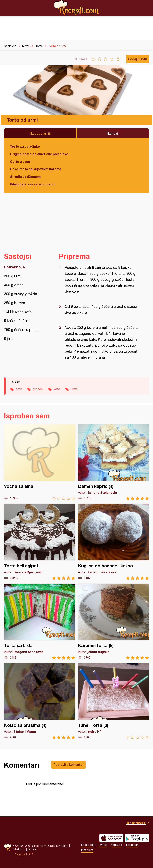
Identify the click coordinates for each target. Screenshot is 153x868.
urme (74, 389)
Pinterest (87, 850)
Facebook (88, 845)
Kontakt (32, 849)
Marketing (19, 849)
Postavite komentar (69, 765)
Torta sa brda (40, 622)
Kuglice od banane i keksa (114, 542)
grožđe (38, 389)
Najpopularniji (40, 133)
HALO (30, 854)
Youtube (116, 845)
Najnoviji (113, 133)
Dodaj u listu (138, 59)
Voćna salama (40, 462)
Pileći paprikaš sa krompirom (33, 184)
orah (19, 389)
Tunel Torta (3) (114, 701)
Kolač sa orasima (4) (40, 701)
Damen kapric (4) (114, 462)
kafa (57, 389)
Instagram (132, 845)
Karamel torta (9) (114, 622)
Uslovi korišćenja (58, 846)
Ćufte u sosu (20, 161)
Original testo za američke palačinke (39, 154)
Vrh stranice (136, 823)
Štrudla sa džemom (25, 177)
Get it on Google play (137, 838)
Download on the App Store (111, 838)
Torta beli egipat (40, 542)
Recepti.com (76, 8)
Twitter (103, 845)
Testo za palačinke (25, 146)
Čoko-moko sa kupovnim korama (36, 169)
